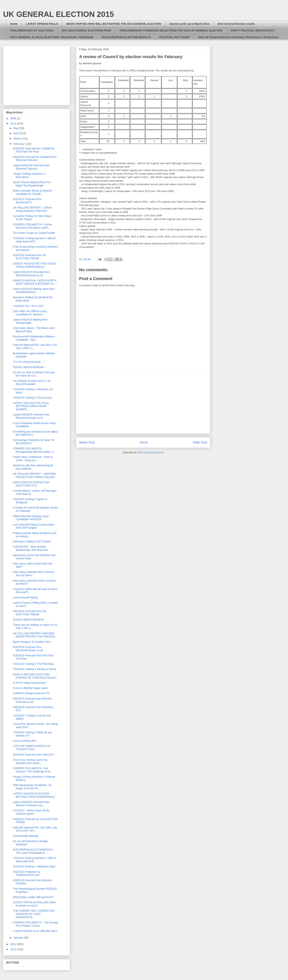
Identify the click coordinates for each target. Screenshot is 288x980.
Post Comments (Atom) (151, 452)
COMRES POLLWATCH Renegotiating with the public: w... (34, 450)
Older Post (200, 442)
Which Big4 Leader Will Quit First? (33, 897)
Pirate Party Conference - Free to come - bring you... (33, 459)
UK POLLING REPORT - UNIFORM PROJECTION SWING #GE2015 (34, 475)
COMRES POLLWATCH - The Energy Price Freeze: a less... (35, 924)
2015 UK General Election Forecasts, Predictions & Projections (238, 37)
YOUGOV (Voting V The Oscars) (32, 398)
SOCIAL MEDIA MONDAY (29, 367)
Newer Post (87, 442)
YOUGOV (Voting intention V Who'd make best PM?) (34, 240)
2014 (14, 944)
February (19, 144)
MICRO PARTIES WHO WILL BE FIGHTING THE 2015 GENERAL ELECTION (114, 24)
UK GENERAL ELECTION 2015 (58, 14)
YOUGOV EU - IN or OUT (28, 306)
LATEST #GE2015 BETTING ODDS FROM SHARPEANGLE (34, 265)
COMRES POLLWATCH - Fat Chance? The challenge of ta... (33, 770)
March (18, 138)
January (19, 938)
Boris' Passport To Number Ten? (32, 642)
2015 (14, 124)
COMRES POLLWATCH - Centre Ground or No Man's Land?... (32, 226)
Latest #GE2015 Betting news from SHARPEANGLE (34, 291)
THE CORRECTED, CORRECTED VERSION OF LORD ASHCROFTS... (34, 914)
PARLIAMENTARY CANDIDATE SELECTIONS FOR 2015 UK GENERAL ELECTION (171, 30)
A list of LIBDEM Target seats (30, 688)
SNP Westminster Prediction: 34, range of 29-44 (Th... (32, 787)
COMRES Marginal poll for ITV (31, 693)
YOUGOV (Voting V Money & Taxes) (35, 669)
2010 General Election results (236, 24)
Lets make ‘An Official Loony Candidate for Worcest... (30, 313)
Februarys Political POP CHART (32, 542)
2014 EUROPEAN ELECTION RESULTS (126, 37)
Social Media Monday (26, 836)
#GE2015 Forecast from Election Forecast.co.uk (32, 700)
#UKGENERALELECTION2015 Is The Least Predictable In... (33, 851)
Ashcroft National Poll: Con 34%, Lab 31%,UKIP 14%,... (35, 829)
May (16, 128)
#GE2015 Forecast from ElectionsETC (27, 201)
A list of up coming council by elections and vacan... (30, 761)
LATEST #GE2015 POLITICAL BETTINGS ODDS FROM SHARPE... (31, 406)
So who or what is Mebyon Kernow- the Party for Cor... (34, 374)
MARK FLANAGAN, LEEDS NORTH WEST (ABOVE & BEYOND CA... (35, 282)
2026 (14, 118)
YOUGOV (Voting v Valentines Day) (34, 866)
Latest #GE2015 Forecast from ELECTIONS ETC (31, 484)
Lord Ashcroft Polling (25, 598)
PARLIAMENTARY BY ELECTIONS (32, 30)
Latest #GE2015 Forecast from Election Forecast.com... (31, 804)
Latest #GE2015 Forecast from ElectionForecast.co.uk (31, 274)
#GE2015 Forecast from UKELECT (34, 755)
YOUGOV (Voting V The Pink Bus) (33, 664)
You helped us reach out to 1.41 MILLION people (32, 382)
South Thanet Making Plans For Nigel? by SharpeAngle (32, 184)
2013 (14, 949)
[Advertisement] (143, 404)
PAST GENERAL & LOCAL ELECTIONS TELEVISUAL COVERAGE (52, 37)
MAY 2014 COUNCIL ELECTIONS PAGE (87, 30)
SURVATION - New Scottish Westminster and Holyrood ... (32, 548)
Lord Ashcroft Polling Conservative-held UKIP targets (34, 526)
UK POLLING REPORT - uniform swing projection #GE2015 (33, 209)
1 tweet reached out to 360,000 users (35, 931)
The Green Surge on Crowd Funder (34, 233)
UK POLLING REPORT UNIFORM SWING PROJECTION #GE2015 (34, 635)
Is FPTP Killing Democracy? (30, 683)
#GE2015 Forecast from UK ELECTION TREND (29, 257)
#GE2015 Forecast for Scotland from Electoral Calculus (35, 159)
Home (14, 24)
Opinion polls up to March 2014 (189, 24)
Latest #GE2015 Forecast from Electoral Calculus (31, 167)
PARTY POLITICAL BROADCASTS (253, 30)
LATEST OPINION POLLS (42, 24)
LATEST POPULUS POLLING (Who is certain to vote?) (34, 904)
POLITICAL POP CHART (175, 37)
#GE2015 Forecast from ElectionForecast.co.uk (28, 649)
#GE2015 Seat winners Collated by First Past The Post (34, 150)
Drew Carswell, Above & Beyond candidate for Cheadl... (32, 192)
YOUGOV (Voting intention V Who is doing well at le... (35, 860)
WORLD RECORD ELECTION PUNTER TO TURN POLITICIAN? (35, 676)
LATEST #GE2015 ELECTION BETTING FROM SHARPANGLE (34, 795)
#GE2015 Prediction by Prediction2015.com (27, 873)
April (17, 133)
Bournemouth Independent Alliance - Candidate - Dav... (35, 338)
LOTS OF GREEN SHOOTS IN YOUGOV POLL (31, 748)
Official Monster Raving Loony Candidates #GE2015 (31, 518)
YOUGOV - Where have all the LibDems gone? (31, 812)
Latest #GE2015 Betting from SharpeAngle (30, 321)
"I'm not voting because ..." (29, 362)
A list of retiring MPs (25, 741)
